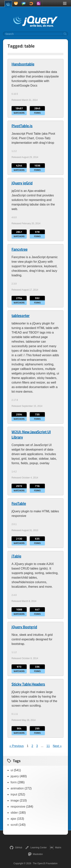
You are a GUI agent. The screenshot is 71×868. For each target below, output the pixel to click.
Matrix (56, 848)
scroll (14, 825)
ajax (13, 819)
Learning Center (36, 848)
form (14, 782)
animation (17, 788)
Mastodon (35, 854)
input (14, 794)
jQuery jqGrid (22, 183)
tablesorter (21, 316)
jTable (16, 556)
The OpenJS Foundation (45, 863)
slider (14, 813)
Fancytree (20, 249)
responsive (18, 807)
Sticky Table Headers (28, 684)
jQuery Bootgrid (24, 627)
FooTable (19, 503)
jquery (15, 776)
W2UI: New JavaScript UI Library (31, 434)
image (15, 800)
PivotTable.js (22, 126)
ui (12, 770)
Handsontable (23, 64)
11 (48, 746)
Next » (57, 746)
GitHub (16, 848)
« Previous (17, 746)
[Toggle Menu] (65, 3)
